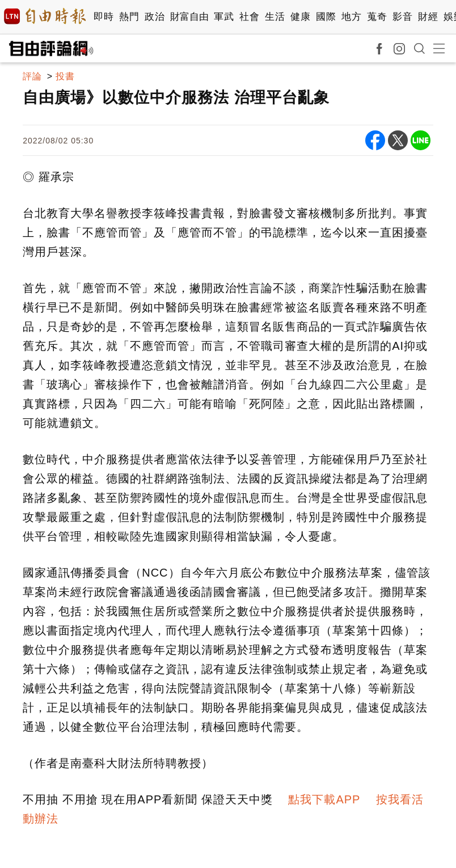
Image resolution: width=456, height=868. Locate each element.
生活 (275, 17)
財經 (428, 17)
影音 (402, 17)
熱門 (129, 17)
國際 (326, 17)
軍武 (224, 17)
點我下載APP (324, 799)
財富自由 (189, 17)
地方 (351, 17)
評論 (32, 76)
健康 (300, 17)
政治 (155, 17)
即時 (104, 17)
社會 (249, 17)
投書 (65, 76)
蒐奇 (377, 17)
